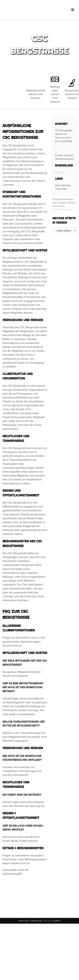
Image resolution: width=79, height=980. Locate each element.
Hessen (59, 172)
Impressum (24, 921)
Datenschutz (36, 921)
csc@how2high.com (63, 209)
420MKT (57, 921)
